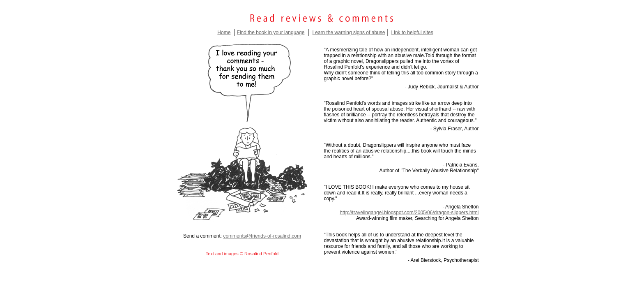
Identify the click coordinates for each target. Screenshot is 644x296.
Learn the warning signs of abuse (349, 32)
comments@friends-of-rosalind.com (262, 236)
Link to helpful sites (412, 32)
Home (224, 32)
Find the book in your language (271, 32)
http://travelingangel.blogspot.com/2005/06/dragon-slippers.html (409, 213)
